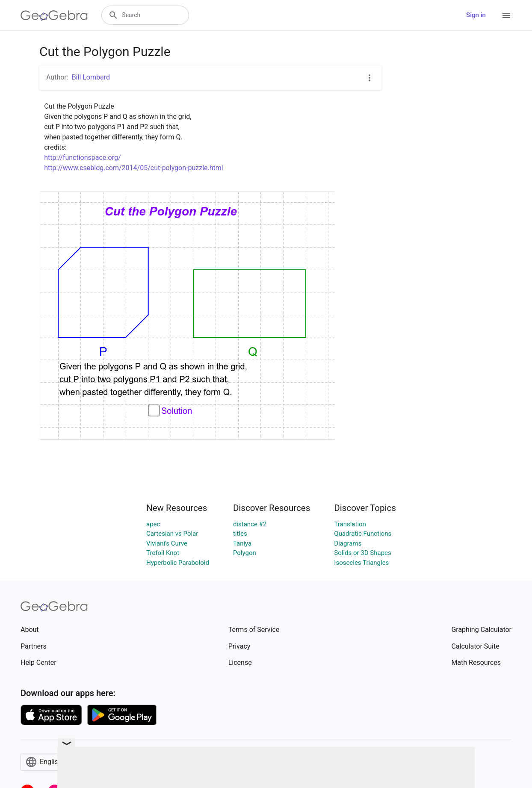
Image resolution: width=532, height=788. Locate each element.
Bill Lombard (91, 77)
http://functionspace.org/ (82, 158)
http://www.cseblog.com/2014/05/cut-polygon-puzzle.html (133, 168)
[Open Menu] (506, 15)
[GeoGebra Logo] (54, 15)
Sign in (476, 15)
